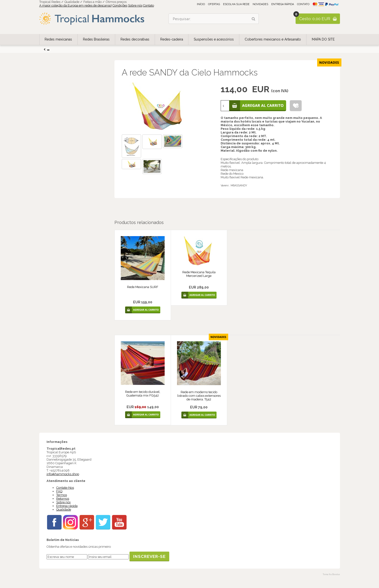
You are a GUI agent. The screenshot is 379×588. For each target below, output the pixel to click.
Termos (62, 495)
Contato (149, 5)
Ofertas (214, 4)
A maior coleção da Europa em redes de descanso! (76, 5)
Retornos (63, 499)
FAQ (59, 491)
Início (201, 4)
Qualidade (64, 509)
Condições (120, 5)
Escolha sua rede (236, 4)
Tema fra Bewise (331, 574)
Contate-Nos (65, 488)
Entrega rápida (283, 4)
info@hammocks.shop (63, 474)
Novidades (260, 4)
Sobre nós (135, 5)
